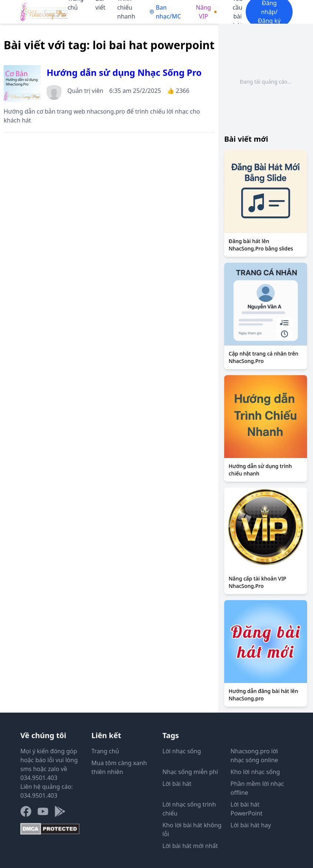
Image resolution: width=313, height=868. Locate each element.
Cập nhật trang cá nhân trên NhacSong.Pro (263, 357)
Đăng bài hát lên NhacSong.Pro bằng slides (261, 245)
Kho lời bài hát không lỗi (192, 830)
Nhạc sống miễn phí (190, 772)
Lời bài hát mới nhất (190, 846)
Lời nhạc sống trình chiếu (189, 809)
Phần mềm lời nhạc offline (257, 788)
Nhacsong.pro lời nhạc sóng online (254, 756)
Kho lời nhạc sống (255, 772)
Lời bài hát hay (251, 825)
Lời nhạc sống (182, 751)
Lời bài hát (177, 784)
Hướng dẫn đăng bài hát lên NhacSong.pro (263, 695)
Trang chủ (105, 751)
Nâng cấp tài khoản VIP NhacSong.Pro (258, 582)
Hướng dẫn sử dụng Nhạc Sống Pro (124, 72)
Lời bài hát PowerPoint (246, 809)
